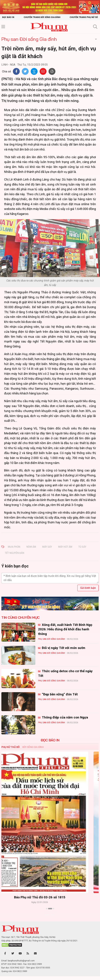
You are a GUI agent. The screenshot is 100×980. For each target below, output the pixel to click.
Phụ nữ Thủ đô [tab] (10, 747)
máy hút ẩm (65, 547)
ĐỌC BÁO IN (50, 740)
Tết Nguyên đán (14, 553)
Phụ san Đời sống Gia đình (29, 39)
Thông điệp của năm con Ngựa (64, 717)
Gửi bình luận (88, 588)
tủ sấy (82, 547)
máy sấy (47, 547)
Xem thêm (50, 915)
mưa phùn (14, 547)
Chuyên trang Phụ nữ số (84, 17)
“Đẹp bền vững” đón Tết (59, 694)
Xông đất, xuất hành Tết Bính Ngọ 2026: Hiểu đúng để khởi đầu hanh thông (65, 629)
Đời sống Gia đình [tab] (33, 747)
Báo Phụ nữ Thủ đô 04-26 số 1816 (50, 897)
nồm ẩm (31, 547)
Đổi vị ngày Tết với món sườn (63, 648)
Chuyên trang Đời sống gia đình (42, 17)
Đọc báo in (8, 17)
